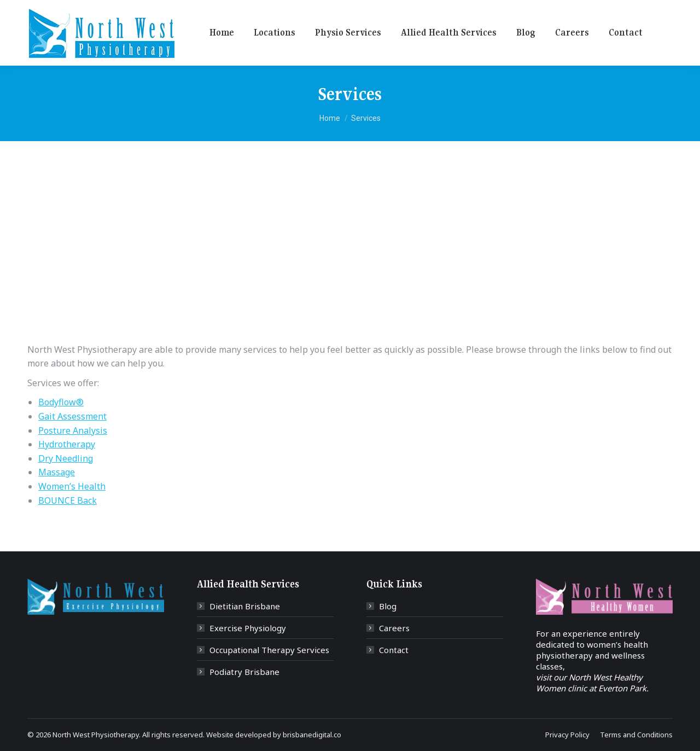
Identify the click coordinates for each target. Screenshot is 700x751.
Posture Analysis (73, 430)
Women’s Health (72, 486)
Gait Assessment (72, 416)
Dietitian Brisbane (245, 606)
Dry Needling (66, 458)
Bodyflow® (61, 402)
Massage (57, 472)
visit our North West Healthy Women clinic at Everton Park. (592, 683)
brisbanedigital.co (312, 735)
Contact (394, 650)
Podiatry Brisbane (244, 672)
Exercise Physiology (248, 628)
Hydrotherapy (67, 444)
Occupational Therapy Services (269, 650)
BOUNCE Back (68, 500)
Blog (388, 606)
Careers (394, 628)
